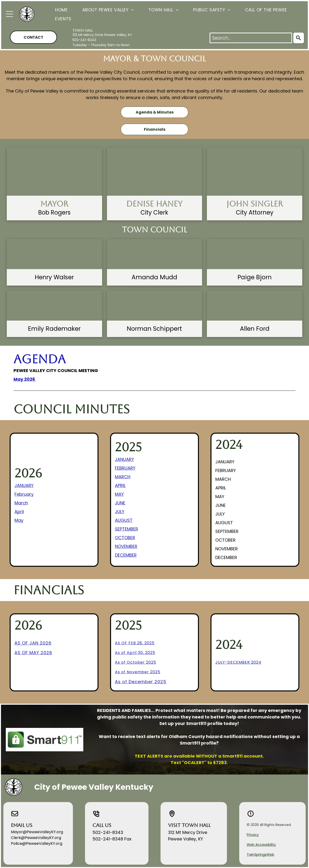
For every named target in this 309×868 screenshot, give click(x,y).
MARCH (123, 477)
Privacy (253, 835)
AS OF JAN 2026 (33, 643)
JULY (120, 512)
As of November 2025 (138, 672)
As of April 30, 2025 (135, 653)
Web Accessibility (261, 845)
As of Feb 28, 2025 (135, 643)
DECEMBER (126, 555)
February (24, 494)
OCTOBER (125, 538)
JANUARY (24, 485)
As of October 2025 (136, 662)
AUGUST (124, 520)
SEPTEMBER (126, 529)
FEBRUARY (125, 468)
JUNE (120, 503)
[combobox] (251, 38)
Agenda (40, 359)
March (21, 503)
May (19, 520)
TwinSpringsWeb (260, 854)
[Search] (299, 38)
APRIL (120, 485)
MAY (119, 494)
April (19, 512)
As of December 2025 (141, 682)
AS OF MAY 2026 (33, 653)
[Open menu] (9, 14)
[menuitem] (54, 10)
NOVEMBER (126, 546)
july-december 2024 (238, 662)
